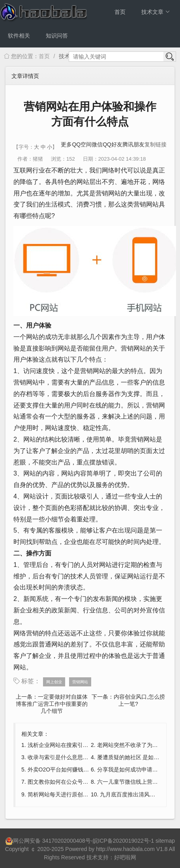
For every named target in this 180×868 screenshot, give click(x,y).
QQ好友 (112, 144)
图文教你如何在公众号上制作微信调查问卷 (80, 782)
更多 (66, 144)
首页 (120, 12)
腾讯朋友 (133, 144)
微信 (97, 144)
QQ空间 (82, 144)
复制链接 (156, 144)
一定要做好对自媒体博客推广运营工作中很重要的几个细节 (52, 704)
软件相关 (19, 36)
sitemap (165, 841)
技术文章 (156, 12)
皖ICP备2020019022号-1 (124, 841)
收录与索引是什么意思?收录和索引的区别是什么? (89, 757)
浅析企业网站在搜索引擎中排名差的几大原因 (83, 745)
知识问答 (57, 36)
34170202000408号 (67, 841)
